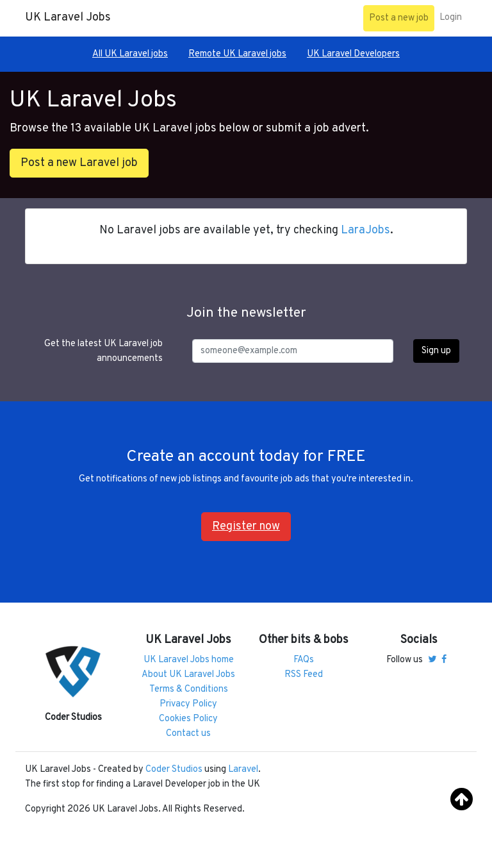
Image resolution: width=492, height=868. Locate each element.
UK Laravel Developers (353, 54)
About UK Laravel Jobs (188, 675)
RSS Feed (304, 675)
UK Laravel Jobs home (189, 660)
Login (451, 18)
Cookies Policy (188, 719)
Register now (246, 527)
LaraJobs (365, 230)
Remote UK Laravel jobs (237, 54)
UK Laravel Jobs (68, 18)
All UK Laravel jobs (130, 54)
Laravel (243, 770)
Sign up (436, 351)
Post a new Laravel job (79, 163)
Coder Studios (174, 770)
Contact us (188, 734)
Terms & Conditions (189, 689)
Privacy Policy (188, 704)
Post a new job (399, 18)
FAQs (304, 660)
